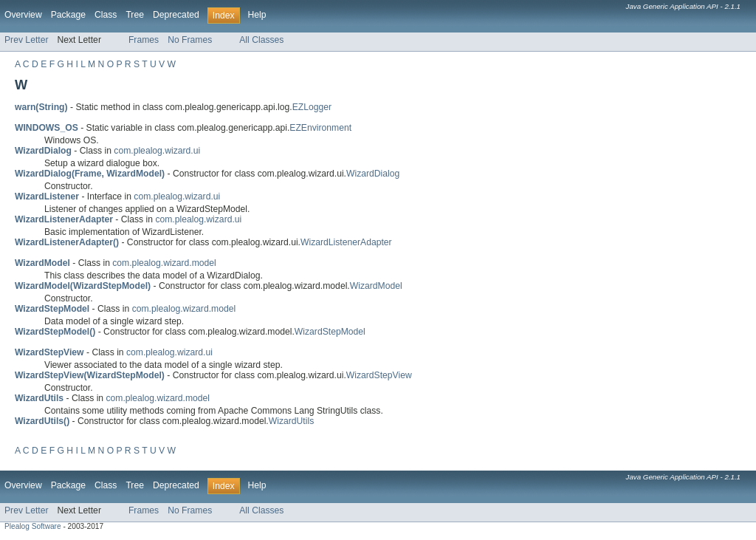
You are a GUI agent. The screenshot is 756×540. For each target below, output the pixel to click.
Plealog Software (33, 526)
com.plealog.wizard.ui (157, 151)
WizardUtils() (42, 421)
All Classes (261, 40)
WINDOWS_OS (47, 128)
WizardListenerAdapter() (67, 242)
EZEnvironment (320, 128)
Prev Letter (26, 40)
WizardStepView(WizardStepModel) (90, 375)
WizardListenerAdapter (346, 242)
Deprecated (176, 15)
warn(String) (41, 107)
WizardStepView (379, 375)
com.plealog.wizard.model (164, 263)
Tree (135, 15)
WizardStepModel (330, 332)
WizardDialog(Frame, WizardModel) (90, 174)
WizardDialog (373, 174)
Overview (23, 15)
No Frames (190, 40)
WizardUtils (291, 421)
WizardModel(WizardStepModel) (83, 286)
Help (257, 15)
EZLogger (312, 107)
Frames (144, 40)
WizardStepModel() (55, 332)
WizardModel (376, 286)
